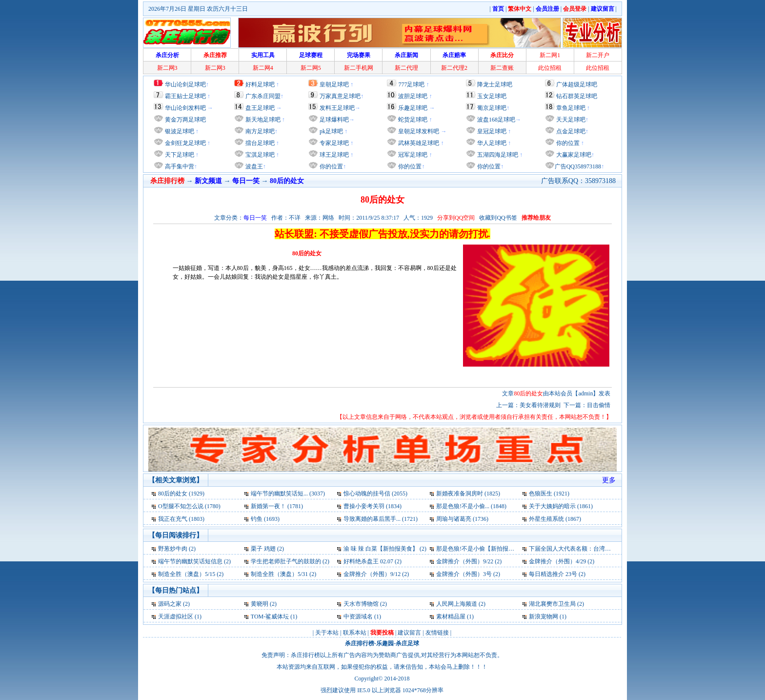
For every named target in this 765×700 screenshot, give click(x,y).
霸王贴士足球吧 (185, 96)
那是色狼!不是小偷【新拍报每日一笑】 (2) (491, 549)
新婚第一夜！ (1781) (277, 506)
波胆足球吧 (413, 96)
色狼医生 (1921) (549, 494)
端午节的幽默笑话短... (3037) (288, 494)
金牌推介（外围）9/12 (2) (376, 574)
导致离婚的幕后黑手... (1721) (381, 519)
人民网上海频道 (457, 604)
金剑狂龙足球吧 (185, 143)
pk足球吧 (331, 131)
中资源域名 (358, 617)
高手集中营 (179, 166)
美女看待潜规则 (540, 405)
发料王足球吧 (337, 108)
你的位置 (331, 166)
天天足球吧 (570, 120)
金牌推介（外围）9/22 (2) (469, 561)
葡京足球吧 (492, 108)
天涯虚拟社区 (176, 617)
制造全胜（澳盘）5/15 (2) (191, 574)
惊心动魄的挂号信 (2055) (375, 494)
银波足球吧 (180, 131)
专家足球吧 (333, 143)
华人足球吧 (491, 143)
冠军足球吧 (412, 155)
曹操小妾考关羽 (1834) (372, 506)
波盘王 (253, 166)
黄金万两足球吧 (185, 120)
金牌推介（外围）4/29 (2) (562, 561)
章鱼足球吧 (571, 108)
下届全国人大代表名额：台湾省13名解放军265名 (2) (596, 549)
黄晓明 (260, 604)
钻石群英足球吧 (577, 96)
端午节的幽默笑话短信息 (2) (194, 561)
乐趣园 (385, 643)
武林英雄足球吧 (418, 143)
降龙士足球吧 (495, 84)
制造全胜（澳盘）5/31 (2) (283, 574)
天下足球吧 (179, 155)
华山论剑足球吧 (185, 84)
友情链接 (437, 633)
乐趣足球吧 (413, 108)
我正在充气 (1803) (181, 519)
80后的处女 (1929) (181, 494)
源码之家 (170, 604)
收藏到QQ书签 (498, 218)
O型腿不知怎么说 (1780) (189, 506)
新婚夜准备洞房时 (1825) (468, 494)
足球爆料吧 (334, 120)
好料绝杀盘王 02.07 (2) (372, 561)
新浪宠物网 (544, 617)
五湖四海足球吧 (497, 155)
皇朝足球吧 (334, 84)
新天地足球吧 (262, 120)
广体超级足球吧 (577, 84)
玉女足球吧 (492, 96)
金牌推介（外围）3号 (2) (468, 574)
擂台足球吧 (259, 143)
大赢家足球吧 (573, 155)
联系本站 (355, 633)
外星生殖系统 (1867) (555, 519)
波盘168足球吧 (496, 120)
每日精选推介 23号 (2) (557, 574)
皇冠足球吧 (491, 131)
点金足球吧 (570, 131)
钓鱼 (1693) (265, 519)
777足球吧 (411, 84)
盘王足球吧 (260, 108)
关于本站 (327, 633)
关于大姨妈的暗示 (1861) (561, 506)
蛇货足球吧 (413, 120)
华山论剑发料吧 (185, 108)
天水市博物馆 (361, 604)
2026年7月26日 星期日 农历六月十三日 (198, 9)
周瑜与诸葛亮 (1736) (462, 519)
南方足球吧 (259, 131)
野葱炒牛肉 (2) (177, 549)
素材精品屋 (451, 617)
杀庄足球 (407, 643)
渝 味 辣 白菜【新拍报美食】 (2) (385, 549)
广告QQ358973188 (578, 166)
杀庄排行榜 (360, 643)
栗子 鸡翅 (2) (267, 549)
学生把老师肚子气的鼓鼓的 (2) (290, 561)
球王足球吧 (333, 155)
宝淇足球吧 (260, 155)
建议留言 (409, 633)
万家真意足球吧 (340, 96)
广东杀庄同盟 (263, 96)
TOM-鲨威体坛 (270, 617)
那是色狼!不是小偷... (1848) (471, 506)
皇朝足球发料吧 (418, 131)
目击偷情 (599, 405)
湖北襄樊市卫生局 (552, 604)
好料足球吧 (260, 84)
